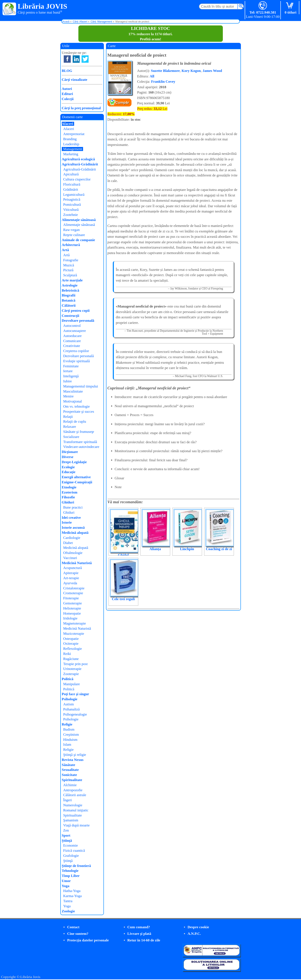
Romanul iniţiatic (76, 810)
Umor (66, 881)
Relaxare (70, 427)
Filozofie (68, 497)
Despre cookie (198, 927)
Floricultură (72, 184)
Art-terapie (71, 578)
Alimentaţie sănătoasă (79, 220)
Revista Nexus (73, 760)
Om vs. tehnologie (77, 406)
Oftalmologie (73, 553)
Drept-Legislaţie (74, 462)
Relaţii (68, 417)
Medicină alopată (75, 533)
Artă (65, 250)
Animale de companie (78, 240)
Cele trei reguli (123, 599)
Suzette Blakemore (165, 71)
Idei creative (71, 518)
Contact (73, 927)
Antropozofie (73, 790)
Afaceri (68, 124)
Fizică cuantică (74, 851)
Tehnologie (70, 871)
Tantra (68, 901)
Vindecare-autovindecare (81, 447)
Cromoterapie (73, 593)
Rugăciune (71, 659)
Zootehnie (71, 215)
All (152, 76)
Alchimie (70, 785)
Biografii (69, 295)
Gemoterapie (73, 603)
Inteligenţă (71, 376)
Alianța (155, 549)
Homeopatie (72, 613)
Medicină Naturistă (77, 563)
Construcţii (71, 316)
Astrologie (70, 285)
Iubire (68, 381)
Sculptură (70, 275)
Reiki (67, 654)
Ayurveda (70, 583)
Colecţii (68, 99)
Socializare (71, 437)
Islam (67, 744)
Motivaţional (73, 401)
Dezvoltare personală (78, 321)
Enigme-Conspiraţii (77, 482)
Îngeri (68, 800)
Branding (70, 139)
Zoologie (68, 911)
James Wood (212, 71)
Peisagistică (72, 199)
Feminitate (71, 366)
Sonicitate (69, 775)
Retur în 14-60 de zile (144, 940)
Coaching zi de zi (219, 549)
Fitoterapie (71, 598)
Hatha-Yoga (72, 891)
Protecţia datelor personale (88, 940)
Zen (66, 830)
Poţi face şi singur (76, 694)
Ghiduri (68, 502)
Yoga (66, 886)
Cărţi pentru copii (76, 311)
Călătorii (69, 305)
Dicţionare (70, 452)
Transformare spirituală (80, 442)
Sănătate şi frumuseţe (79, 432)
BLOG (67, 71)
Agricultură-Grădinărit (80, 164)
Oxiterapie (71, 644)
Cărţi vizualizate (75, 80)
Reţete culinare (74, 235)
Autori (67, 89)
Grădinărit (71, 189)
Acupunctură (73, 568)
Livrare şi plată (139, 934)
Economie (71, 845)
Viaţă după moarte (77, 825)
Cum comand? (139, 927)
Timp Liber (71, 876)
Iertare (68, 371)
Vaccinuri (70, 558)
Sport (66, 835)
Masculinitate (73, 391)
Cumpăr (122, 103)
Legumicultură (74, 195)
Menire (69, 396)
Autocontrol (72, 326)
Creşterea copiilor (76, 351)
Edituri (67, 94)
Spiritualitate (72, 780)
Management (73, 149)
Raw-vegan (71, 230)
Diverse (68, 457)
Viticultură (71, 210)
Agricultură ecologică (78, 159)
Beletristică (71, 290)
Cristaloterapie (74, 588)
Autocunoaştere (75, 331)
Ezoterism (70, 492)
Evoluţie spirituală (77, 361)
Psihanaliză (71, 709)
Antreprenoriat (74, 134)
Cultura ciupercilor (77, 179)
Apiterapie (71, 573)
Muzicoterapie (74, 634)
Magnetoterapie (75, 623)
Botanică (69, 300)
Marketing (71, 154)
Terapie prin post (76, 664)
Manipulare (72, 684)
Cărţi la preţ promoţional (81, 108)
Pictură (68, 270)
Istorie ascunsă (73, 528)
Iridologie (70, 618)
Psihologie (70, 699)
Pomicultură (72, 205)
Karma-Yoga (73, 896)
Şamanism (71, 820)
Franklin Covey (163, 82)
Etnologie (69, 487)
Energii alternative (76, 477)
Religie (67, 724)
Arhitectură (71, 245)
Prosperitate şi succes (79, 412)
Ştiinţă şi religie (75, 755)
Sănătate (69, 765)
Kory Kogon (191, 71)
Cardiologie (72, 538)
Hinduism (70, 740)
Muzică (69, 265)
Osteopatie (71, 639)
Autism (69, 704)
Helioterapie (72, 608)
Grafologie (71, 856)
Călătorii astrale (75, 795)
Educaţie (69, 472)
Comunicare (72, 341)
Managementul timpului (81, 386)
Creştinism (71, 735)
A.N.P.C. (194, 934)
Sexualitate (70, 770)
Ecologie (68, 467)
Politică (68, 679)
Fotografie (71, 260)
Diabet (68, 543)
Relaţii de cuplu (75, 421)
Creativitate (72, 346)
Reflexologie (73, 649)
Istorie (67, 522)
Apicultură (71, 174)
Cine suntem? (78, 934)
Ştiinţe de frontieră (76, 866)
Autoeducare (73, 336)
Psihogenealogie (75, 714)
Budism (69, 729)
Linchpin (187, 549)
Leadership (71, 144)
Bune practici (73, 507)
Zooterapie (71, 674)
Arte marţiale (72, 280)
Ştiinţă (67, 841)
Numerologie (73, 805)
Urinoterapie (72, 669)
